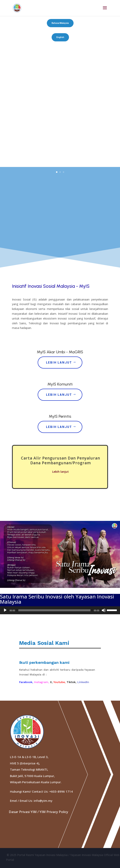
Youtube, (60, 682)
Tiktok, (72, 682)
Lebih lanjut (60, 472)
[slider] (55, 610)
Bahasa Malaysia (60, 23)
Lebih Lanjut (59, 362)
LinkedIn (83, 682)
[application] (60, 610)
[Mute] (104, 610)
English (60, 37)
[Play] (5, 610)
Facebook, (27, 682)
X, (52, 682)
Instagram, (42, 682)
